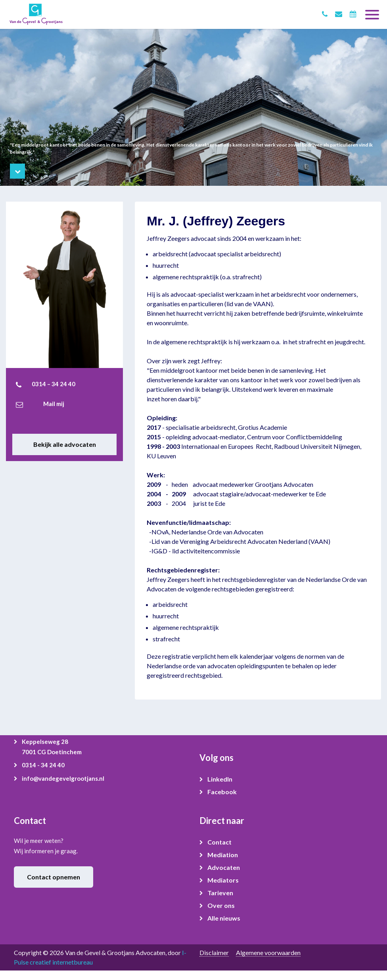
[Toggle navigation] (372, 11)
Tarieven (220, 893)
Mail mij (54, 404)
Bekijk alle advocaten (65, 444)
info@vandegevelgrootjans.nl (63, 778)
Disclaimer (214, 952)
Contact (219, 842)
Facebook (222, 792)
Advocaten (224, 867)
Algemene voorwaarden (268, 952)
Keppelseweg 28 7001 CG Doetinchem (52, 747)
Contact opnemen (54, 877)
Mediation (223, 855)
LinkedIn (220, 779)
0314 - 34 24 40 (43, 765)
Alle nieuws (224, 918)
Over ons (221, 905)
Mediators (223, 880)
